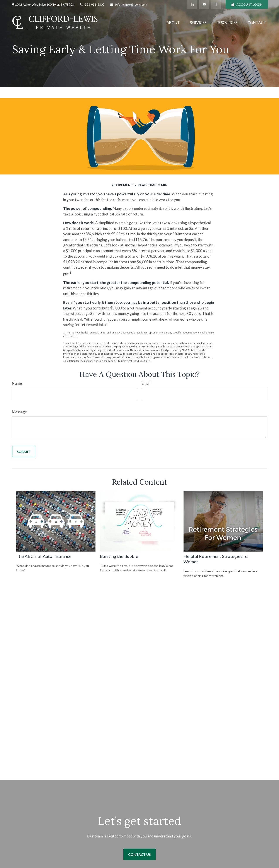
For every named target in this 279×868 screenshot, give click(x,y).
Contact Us (139, 854)
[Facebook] (216, 4)
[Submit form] (24, 452)
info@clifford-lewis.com (128, 4)
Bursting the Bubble (119, 556)
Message (19, 412)
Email (146, 383)
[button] (173, 22)
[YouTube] (204, 4)
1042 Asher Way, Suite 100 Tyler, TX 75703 (44, 4)
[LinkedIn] (192, 4)
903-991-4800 (92, 4)
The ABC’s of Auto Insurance (44, 556)
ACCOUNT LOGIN (247, 4)
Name (17, 383)
